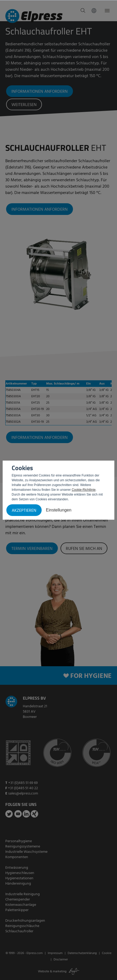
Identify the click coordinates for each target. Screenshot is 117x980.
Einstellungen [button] (59, 510)
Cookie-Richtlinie (84, 490)
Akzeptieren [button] (24, 511)
